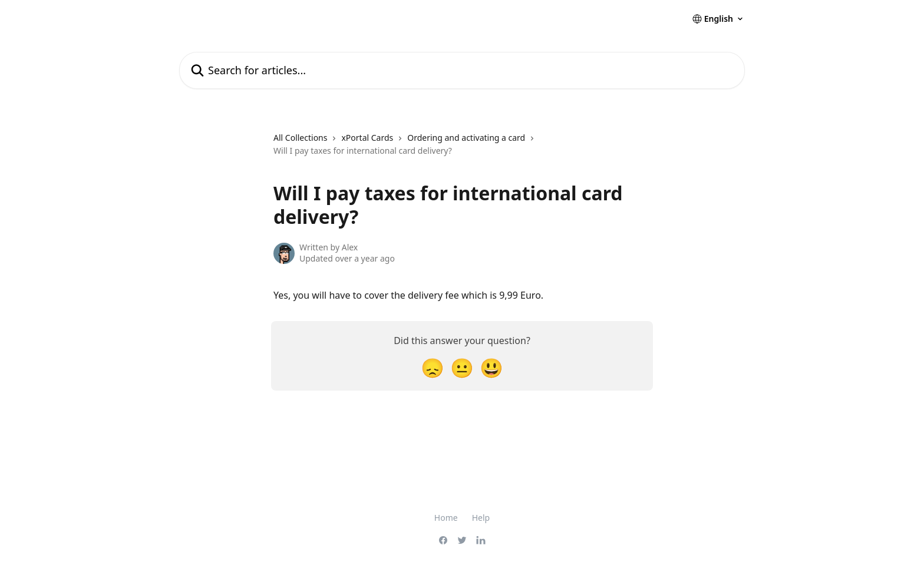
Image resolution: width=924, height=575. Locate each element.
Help (481, 518)
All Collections (300, 138)
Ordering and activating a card (466, 138)
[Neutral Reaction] (462, 367)
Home (446, 518)
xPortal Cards (367, 138)
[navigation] (462, 149)
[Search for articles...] (462, 70)
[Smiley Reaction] (491, 367)
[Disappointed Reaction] (433, 367)
